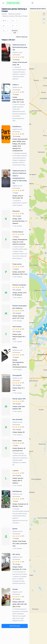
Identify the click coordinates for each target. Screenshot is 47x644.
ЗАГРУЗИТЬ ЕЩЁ (15, 626)
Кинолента (16, 211)
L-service (15, 471)
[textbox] (13, 21)
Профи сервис (17, 441)
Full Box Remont (18, 232)
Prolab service (17, 264)
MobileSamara (17, 491)
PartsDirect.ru (17, 126)
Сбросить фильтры (22, 37)
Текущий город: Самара (13, 3)
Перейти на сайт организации (17, 54)
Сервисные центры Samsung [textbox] (4, 21)
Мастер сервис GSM (19, 399)
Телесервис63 (17, 375)
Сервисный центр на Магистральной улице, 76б (20, 47)
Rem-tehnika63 (17, 419)
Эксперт (15, 589)
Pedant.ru (16, 85)
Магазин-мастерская (19, 285)
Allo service (16, 554)
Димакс (15, 529)
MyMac (15, 347)
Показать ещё (15, 32)
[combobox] (6, 21)
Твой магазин (17, 327)
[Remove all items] (6, 21)
